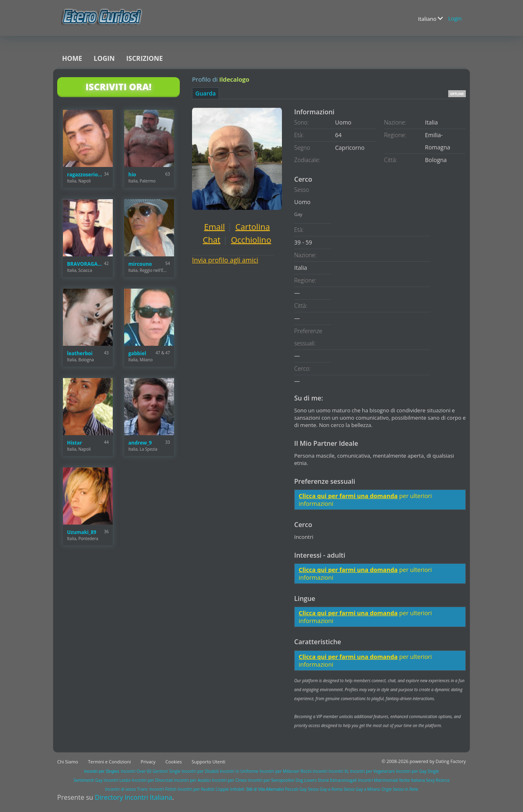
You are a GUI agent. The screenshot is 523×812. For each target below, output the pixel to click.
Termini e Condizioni (109, 762)
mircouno (140, 264)
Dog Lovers (306, 780)
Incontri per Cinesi (229, 780)
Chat (211, 240)
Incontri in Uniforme (239, 771)
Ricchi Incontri (314, 771)
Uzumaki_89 (82, 532)
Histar (75, 443)
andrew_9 (140, 443)
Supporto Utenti (208, 762)
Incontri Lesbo (117, 780)
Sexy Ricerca (438, 780)
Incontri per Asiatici (192, 780)
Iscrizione (144, 58)
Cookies (174, 762)
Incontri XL (339, 771)
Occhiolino (251, 240)
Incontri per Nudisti (196, 789)
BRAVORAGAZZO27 (86, 264)
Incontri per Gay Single (417, 771)
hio (132, 175)
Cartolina (253, 227)
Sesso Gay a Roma (325, 789)
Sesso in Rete (406, 789)
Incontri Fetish (163, 789)
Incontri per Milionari (279, 771)
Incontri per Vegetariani (373, 771)
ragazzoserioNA (86, 175)
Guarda (206, 93)
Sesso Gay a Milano (362, 789)
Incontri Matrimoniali (378, 780)
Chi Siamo (68, 762)
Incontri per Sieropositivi (271, 780)
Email (214, 227)
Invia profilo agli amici (225, 260)
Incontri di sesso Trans (126, 789)
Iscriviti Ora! (118, 87)
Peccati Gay (296, 789)
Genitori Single (167, 771)
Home (72, 58)
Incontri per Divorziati (153, 780)
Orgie (386, 789)
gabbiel (137, 353)
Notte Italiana (413, 780)
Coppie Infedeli (230, 789)
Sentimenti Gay (88, 780)
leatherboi (80, 353)
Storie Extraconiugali (337, 780)
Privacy (148, 762)
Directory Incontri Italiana (133, 797)
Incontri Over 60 (136, 771)
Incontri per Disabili (200, 771)
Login (455, 18)
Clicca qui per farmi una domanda (348, 496)
